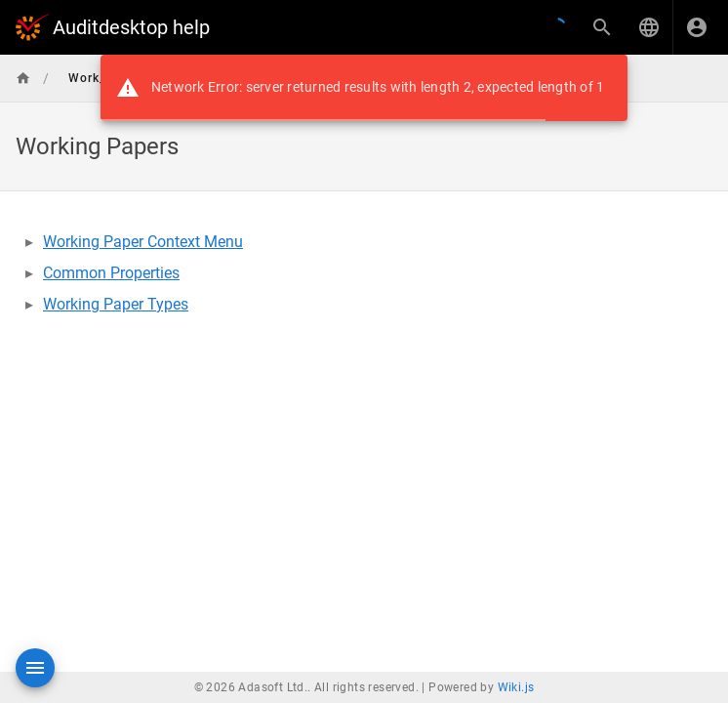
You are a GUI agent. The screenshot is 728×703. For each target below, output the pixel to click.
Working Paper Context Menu (143, 242)
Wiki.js (516, 687)
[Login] (697, 27)
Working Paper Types (116, 304)
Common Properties (111, 273)
